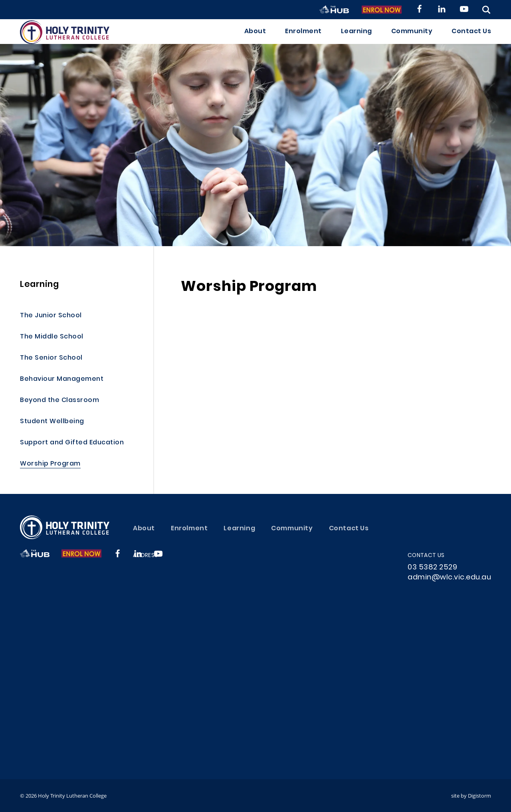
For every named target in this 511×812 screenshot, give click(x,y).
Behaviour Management (62, 379)
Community (412, 39)
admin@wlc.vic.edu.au (449, 578)
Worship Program (50, 464)
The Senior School (51, 358)
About (255, 39)
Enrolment (303, 39)
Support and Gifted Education (72, 443)
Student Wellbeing (52, 422)
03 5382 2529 (432, 568)
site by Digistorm (471, 796)
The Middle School (52, 337)
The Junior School (51, 316)
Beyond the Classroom (59, 401)
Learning (357, 39)
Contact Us (471, 39)
